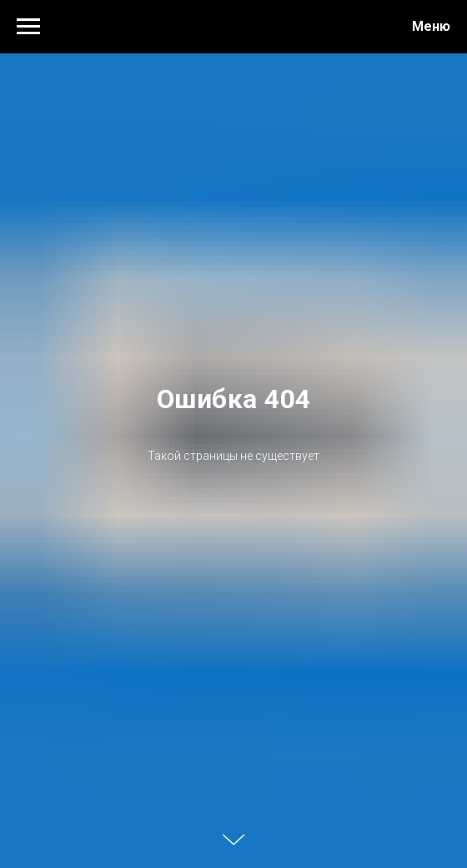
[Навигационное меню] (28, 27)
